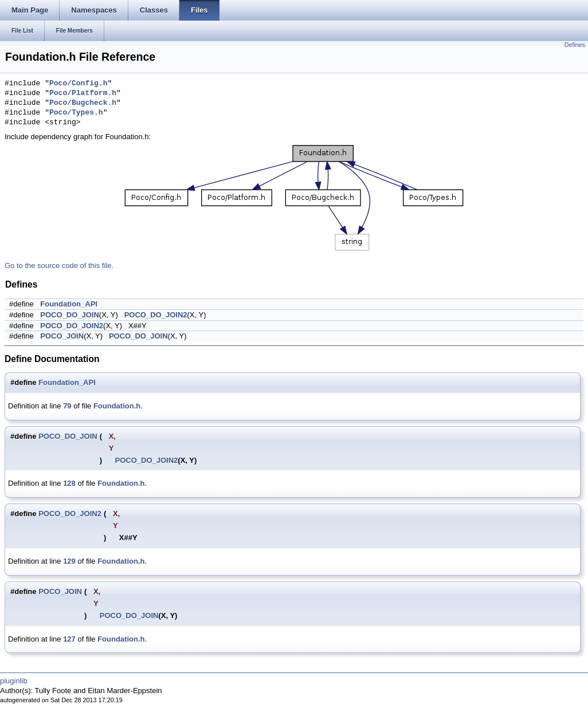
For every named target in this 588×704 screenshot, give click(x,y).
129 (69, 561)
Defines (575, 45)
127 (69, 639)
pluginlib (14, 681)
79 (67, 406)
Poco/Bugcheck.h (83, 103)
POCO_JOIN (62, 336)
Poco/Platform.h (83, 93)
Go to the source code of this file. (59, 266)
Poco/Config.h (78, 84)
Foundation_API (69, 304)
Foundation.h (117, 406)
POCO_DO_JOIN (70, 315)
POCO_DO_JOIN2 (156, 315)
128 (69, 483)
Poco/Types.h (76, 113)
